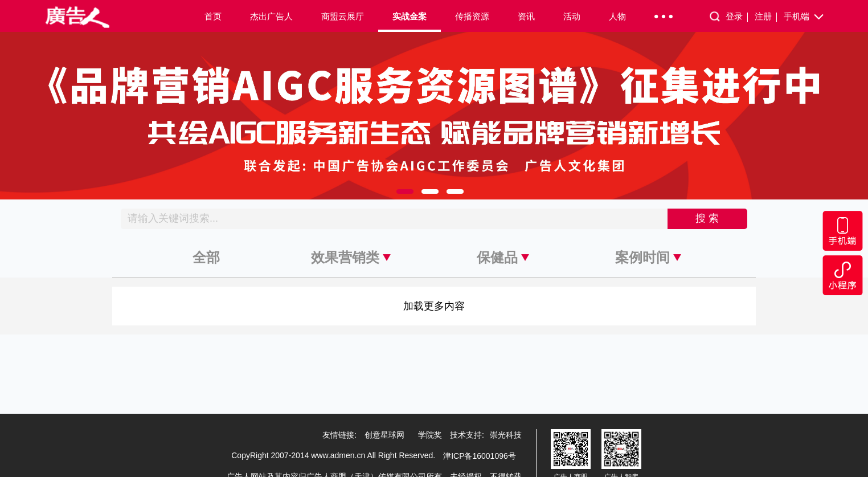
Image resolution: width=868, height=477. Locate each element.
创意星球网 (384, 435)
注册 (766, 17)
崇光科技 (506, 435)
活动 (572, 16)
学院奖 (430, 435)
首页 (213, 16)
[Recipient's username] (394, 219)
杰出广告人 (271, 16)
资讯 (526, 16)
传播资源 (472, 16)
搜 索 (707, 218)
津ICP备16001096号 (480, 456)
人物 (617, 16)
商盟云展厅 (343, 16)
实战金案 (410, 16)
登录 (737, 17)
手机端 (804, 17)
